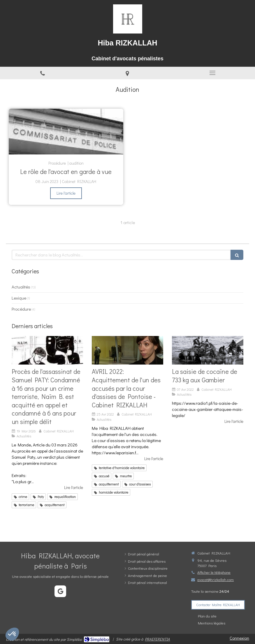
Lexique (19, 298)
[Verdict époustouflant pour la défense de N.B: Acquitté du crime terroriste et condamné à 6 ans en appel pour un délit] (47, 350)
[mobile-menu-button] (212, 73)
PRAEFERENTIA (157, 639)
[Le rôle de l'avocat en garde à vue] (66, 132)
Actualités (21, 287)
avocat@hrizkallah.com (216, 579)
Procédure (21, 309)
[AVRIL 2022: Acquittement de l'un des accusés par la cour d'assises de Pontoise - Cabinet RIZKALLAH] (127, 350)
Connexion (239, 638)
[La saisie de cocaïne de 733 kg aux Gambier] (208, 350)
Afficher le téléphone (214, 572)
